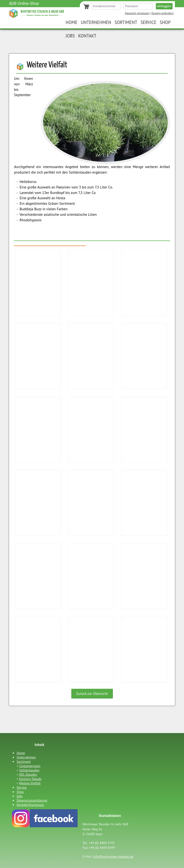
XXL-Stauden (28, 774)
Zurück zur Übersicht (92, 694)
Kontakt (87, 36)
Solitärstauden (29, 770)
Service (149, 22)
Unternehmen (96, 22)
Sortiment (126, 22)
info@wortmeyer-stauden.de (113, 856)
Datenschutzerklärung (32, 800)
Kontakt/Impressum (30, 805)
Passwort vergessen (137, 13)
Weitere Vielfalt (30, 783)
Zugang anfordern (162, 13)
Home (72, 22)
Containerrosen (30, 766)
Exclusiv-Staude (30, 779)
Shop (165, 22)
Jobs (70, 36)
